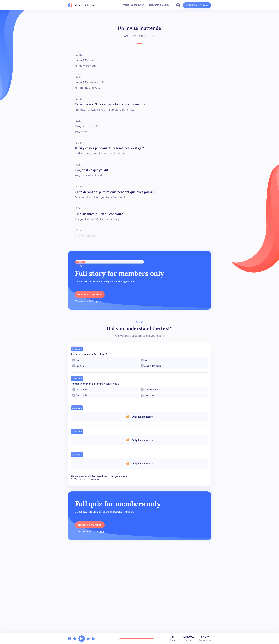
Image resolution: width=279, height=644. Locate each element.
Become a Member (90, 294)
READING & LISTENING (197, 5)
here (102, 301)
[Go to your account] (179, 5)
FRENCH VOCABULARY (133, 5)
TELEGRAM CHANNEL (159, 5)
